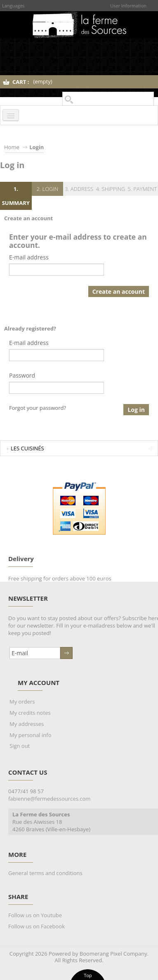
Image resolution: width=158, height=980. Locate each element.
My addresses (27, 724)
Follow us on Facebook (37, 926)
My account (39, 683)
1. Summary (16, 196)
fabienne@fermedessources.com (49, 799)
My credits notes (30, 713)
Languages (13, 6)
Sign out (20, 746)
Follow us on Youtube (35, 915)
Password (22, 375)
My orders (22, 702)
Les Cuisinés (27, 448)
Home (12, 147)
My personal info (30, 735)
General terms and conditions (45, 873)
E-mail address (29, 257)
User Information (128, 6)
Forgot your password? (38, 408)
